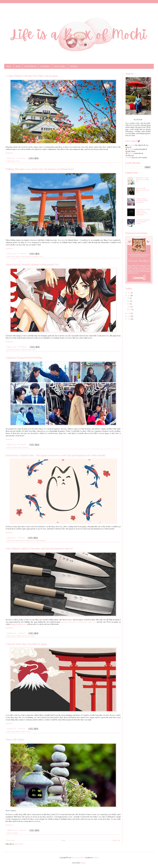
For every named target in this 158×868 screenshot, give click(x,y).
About (18, 66)
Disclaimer (45, 66)
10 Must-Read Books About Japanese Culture (143, 222)
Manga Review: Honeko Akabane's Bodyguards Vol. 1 (33, 264)
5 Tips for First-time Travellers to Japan (26, 644)
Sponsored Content (28, 636)
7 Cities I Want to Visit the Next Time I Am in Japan (32, 76)
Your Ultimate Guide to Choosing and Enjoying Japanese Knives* (39, 548)
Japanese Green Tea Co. (70, 622)
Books (13, 540)
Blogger (83, 863)
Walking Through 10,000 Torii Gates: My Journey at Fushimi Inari (40, 169)
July (129, 298)
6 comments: (23, 830)
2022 (129, 319)
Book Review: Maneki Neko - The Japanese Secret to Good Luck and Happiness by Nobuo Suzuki (56, 455)
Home (9, 66)
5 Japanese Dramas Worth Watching (24, 358)
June (129, 301)
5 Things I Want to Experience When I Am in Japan (142, 201)
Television (25, 447)
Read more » (10, 153)
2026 (129, 293)
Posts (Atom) (19, 844)
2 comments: (21, 538)
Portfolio (74, 66)
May (129, 304)
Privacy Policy (60, 66)
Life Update (15, 833)
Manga (29, 350)
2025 (129, 296)
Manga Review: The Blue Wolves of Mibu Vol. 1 (142, 179)
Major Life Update (15, 739)
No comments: (21, 158)
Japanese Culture (21, 256)
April (129, 307)
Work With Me (31, 66)
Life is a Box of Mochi (78, 858)
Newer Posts (10, 840)
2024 (129, 313)
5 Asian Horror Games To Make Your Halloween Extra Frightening (143, 212)
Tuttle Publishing (41, 540)
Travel (17, 161)
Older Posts (116, 840)
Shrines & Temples (32, 256)
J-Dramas (14, 447)
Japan (13, 161)
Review (34, 350)
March (129, 309)
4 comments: (22, 728)
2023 (129, 316)
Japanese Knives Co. (18, 624)
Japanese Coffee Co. (88, 622)
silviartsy (96, 858)
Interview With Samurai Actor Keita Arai (142, 190)
